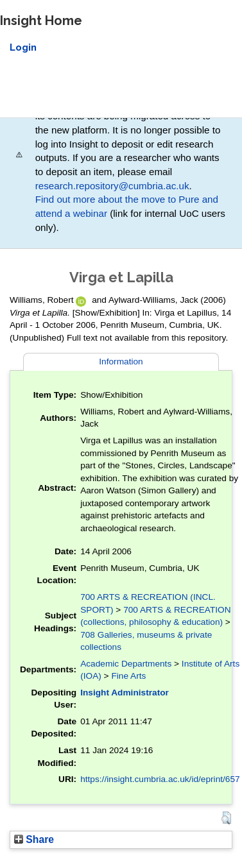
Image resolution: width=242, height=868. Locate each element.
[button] (226, 818)
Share (34, 839)
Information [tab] (121, 362)
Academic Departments (126, 664)
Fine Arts (128, 676)
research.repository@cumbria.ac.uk (112, 186)
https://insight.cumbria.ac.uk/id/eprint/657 (160, 779)
